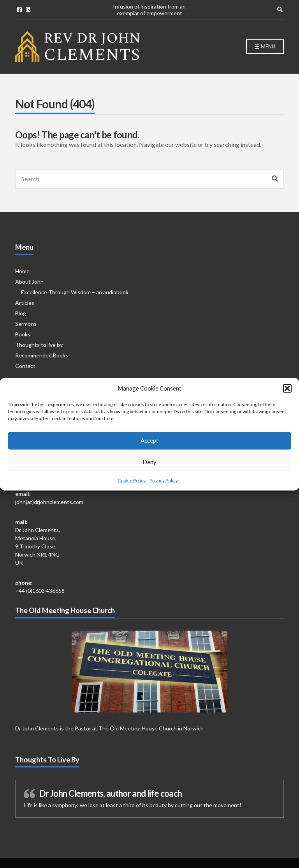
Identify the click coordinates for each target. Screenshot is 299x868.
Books (23, 334)
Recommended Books (42, 355)
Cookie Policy (132, 487)
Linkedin (28, 10)
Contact (25, 366)
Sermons (26, 324)
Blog (21, 313)
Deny (149, 468)
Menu (265, 47)
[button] (287, 395)
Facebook (19, 10)
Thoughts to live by (39, 345)
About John (29, 282)
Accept (149, 447)
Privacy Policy (164, 487)
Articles (25, 303)
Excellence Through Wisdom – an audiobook (75, 292)
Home (22, 271)
